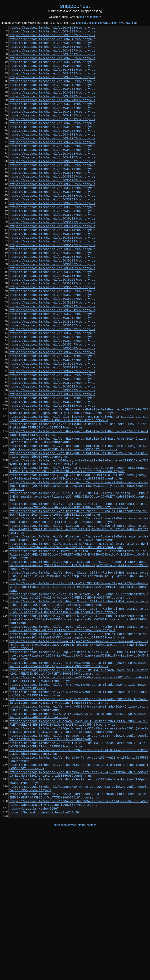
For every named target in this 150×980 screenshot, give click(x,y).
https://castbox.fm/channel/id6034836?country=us (52, 37)
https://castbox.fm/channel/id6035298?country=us (52, 452)
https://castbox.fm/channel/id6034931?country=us (52, 118)
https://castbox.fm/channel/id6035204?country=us (52, 362)
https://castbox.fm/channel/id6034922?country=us (52, 109)
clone (114, 23)
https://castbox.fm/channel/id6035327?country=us (52, 470)
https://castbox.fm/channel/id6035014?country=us (52, 195)
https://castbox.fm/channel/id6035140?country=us (52, 308)
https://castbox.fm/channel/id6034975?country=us (52, 159)
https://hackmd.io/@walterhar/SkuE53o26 (44, 959)
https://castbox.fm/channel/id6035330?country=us (52, 475)
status (81, 973)
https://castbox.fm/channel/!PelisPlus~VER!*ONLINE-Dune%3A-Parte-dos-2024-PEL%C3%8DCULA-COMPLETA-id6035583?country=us (79, 879)
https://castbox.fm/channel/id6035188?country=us (52, 344)
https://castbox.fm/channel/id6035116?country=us (52, 272)
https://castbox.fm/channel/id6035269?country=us (52, 425)
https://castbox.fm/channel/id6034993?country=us (52, 177)
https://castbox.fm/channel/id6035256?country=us (52, 412)
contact (91, 973)
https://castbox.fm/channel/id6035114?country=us (52, 267)
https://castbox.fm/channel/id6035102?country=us (52, 254)
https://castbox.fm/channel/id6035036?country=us (52, 213)
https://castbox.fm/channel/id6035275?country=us (52, 434)
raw (121, 23)
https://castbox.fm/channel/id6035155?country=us (52, 321)
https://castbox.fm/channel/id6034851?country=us (52, 51)
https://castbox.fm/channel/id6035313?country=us (52, 461)
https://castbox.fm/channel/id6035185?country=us (52, 339)
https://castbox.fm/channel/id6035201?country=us (52, 357)
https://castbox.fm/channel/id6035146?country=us (52, 317)
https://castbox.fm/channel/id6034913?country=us (52, 100)
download (131, 23)
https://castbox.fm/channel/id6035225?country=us (52, 380)
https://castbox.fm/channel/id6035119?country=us (52, 276)
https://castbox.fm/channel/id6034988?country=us (52, 173)
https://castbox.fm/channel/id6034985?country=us (52, 168)
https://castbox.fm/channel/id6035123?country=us (52, 281)
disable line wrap (99, 23)
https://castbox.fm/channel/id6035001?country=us (52, 186)
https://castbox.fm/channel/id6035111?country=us (52, 263)
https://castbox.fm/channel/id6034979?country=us (52, 163)
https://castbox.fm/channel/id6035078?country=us (52, 227)
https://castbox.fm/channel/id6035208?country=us (52, 367)
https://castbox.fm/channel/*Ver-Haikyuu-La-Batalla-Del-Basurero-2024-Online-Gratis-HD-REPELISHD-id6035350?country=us (79, 499)
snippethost (75, 6)
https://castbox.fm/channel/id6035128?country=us (52, 290)
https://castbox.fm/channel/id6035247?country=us (52, 403)
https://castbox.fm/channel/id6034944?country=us (52, 132)
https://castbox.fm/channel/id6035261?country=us (52, 416)
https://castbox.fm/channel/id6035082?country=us (52, 231)
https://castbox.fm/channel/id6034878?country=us (52, 73)
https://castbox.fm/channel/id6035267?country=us (52, 421)
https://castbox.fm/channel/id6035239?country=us (52, 389)
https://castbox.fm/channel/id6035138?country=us (52, 303)
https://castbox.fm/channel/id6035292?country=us (52, 448)
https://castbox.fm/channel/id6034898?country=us (52, 87)
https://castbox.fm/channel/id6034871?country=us (52, 69)
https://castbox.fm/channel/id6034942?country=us (52, 127)
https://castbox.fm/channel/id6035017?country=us (52, 200)
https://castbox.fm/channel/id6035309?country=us (52, 457)
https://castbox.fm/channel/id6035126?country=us (52, 285)
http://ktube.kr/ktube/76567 (34, 955)
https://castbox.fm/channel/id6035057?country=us (52, 222)
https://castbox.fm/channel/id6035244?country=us (52, 398)
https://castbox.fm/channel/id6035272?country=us (52, 430)
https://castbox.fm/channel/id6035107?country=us (52, 258)
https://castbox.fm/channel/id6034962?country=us (52, 145)
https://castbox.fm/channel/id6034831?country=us (52, 33)
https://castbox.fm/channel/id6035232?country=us (52, 385)
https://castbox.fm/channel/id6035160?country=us (52, 326)
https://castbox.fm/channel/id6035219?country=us (52, 376)
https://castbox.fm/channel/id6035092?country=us (52, 240)
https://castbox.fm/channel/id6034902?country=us (52, 91)
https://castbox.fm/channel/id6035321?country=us (52, 466)
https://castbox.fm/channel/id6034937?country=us (52, 123)
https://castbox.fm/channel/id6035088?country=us (52, 236)
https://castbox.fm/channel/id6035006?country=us (52, 191)
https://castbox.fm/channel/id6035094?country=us (52, 245)
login (83, 17)
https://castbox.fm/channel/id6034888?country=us (52, 82)
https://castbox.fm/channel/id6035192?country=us (52, 348)
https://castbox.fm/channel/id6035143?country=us (52, 312)
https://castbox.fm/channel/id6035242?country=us (52, 394)
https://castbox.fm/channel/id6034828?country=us (52, 28)
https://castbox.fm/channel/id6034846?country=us (52, 46)
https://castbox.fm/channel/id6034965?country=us (52, 150)
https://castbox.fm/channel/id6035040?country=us (52, 218)
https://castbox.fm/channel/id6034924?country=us (52, 114)
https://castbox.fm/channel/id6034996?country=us (52, 182)
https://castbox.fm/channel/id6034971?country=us (52, 154)
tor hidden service (65, 973)
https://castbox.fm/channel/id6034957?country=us (52, 141)
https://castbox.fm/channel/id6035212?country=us (52, 371)
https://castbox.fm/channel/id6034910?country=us (52, 96)
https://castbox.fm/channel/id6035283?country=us (52, 443)
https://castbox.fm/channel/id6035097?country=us (52, 249)
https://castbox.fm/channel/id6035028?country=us (52, 209)
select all (82, 23)
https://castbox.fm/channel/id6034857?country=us (52, 55)
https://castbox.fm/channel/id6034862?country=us (52, 60)
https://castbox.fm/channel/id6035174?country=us (52, 330)
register (95, 17)
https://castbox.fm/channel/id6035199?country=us (52, 353)
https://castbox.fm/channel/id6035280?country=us (52, 439)
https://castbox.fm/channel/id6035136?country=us (52, 299)
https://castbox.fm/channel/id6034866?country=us (52, 64)
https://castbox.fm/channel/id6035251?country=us (52, 407)
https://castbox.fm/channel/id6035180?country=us (52, 335)
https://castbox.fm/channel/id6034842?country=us (52, 42)
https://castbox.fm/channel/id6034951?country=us (52, 136)
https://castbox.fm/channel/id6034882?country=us (52, 78)
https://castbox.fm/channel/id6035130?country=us (52, 294)
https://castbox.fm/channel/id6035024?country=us (52, 204)
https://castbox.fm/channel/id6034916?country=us (52, 105)
